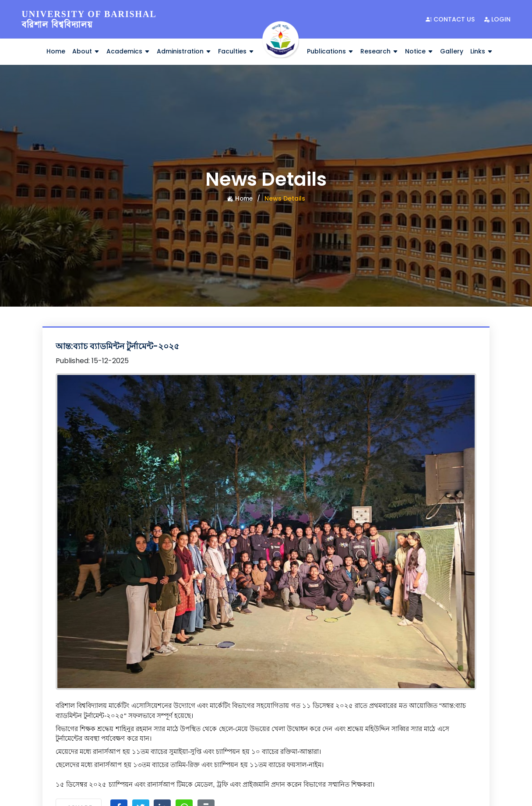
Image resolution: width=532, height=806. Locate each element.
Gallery (452, 51)
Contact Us (450, 19)
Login (497, 19)
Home (56, 51)
